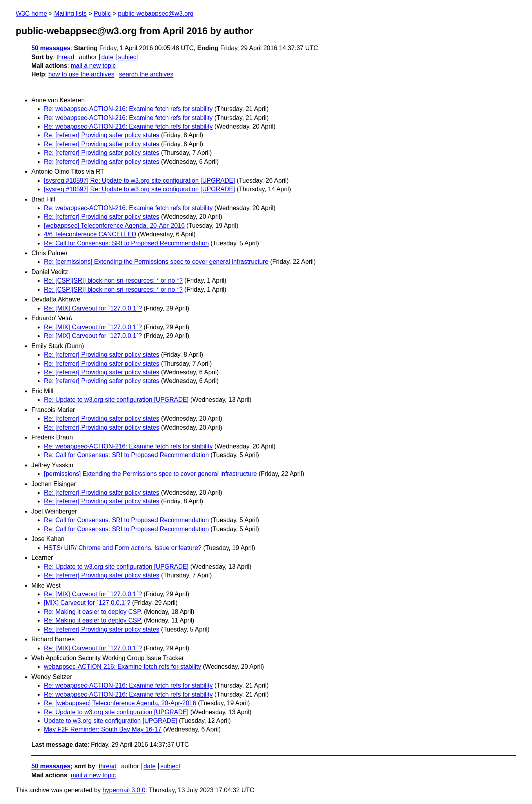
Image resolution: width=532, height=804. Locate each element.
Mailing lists (70, 14)
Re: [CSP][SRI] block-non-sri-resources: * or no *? (113, 280)
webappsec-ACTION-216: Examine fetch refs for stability (123, 667)
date (107, 57)
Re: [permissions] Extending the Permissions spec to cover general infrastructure (156, 262)
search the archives (146, 74)
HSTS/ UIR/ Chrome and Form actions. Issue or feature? (123, 548)
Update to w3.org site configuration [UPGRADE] (111, 721)
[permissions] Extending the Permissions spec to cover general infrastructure (150, 474)
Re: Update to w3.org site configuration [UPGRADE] (116, 400)
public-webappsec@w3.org (156, 14)
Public (102, 14)
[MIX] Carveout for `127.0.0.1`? (87, 603)
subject (128, 57)
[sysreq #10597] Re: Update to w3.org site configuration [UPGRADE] (139, 181)
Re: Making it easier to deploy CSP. (93, 612)
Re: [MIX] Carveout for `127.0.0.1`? (93, 308)
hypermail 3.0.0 (124, 790)
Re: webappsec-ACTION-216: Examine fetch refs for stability (128, 109)
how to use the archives (82, 74)
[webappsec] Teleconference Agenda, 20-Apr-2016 (114, 226)
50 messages (51, 48)
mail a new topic (93, 66)
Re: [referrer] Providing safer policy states (102, 135)
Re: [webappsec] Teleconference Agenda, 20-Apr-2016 (120, 703)
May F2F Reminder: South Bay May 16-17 (103, 729)
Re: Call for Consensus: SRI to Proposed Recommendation (126, 243)
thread (65, 57)
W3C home (31, 14)
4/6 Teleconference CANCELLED (90, 234)
